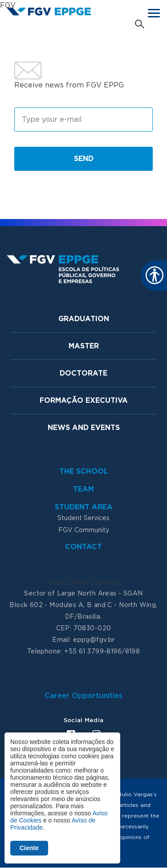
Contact (83, 547)
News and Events (84, 428)
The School (84, 471)
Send (84, 159)
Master (84, 346)
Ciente (29, 848)
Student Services (83, 518)
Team (83, 489)
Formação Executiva (84, 401)
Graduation (84, 319)
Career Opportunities (83, 696)
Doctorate (83, 373)
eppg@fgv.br (94, 640)
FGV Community (84, 530)
